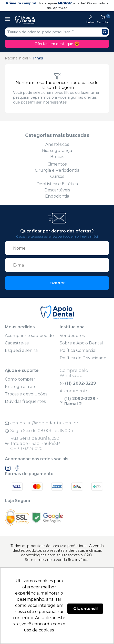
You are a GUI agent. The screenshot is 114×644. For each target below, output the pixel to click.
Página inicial (16, 58)
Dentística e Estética (57, 184)
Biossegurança (57, 151)
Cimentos (57, 164)
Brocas (57, 157)
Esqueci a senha (21, 350)
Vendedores (72, 336)
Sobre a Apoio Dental (81, 343)
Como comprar (20, 379)
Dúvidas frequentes (25, 401)
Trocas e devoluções (26, 394)
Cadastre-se (17, 343)
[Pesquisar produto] (105, 32)
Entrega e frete (21, 387)
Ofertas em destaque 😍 (57, 44)
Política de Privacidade (83, 358)
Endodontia (57, 196)
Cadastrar (57, 283)
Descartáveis (57, 190)
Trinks (38, 58)
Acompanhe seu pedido (29, 336)
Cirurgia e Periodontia (57, 170)
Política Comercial (78, 350)
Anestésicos (57, 144)
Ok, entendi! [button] (85, 609)
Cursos (57, 176)
